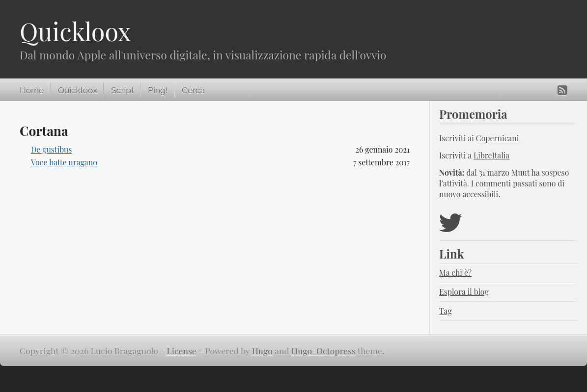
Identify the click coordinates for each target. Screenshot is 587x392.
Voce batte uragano (64, 162)
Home (32, 90)
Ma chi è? (455, 273)
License (182, 351)
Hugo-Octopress (323, 351)
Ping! (158, 90)
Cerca (193, 90)
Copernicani (498, 138)
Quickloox (75, 31)
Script (122, 90)
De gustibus (51, 149)
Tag (446, 311)
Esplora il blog (464, 292)
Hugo (262, 351)
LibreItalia (491, 155)
